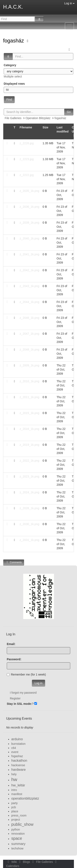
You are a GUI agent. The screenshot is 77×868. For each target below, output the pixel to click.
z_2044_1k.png (30, 302)
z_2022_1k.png (30, 461)
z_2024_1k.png (30, 492)
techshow (17, 848)
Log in (69, 3)
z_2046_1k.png (30, 318)
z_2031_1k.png (30, 540)
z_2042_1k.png (30, 270)
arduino (17, 739)
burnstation (18, 744)
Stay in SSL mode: (19, 704)
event (15, 752)
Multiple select (13, 76)
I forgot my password (23, 693)
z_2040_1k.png (30, 238)
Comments (14, 562)
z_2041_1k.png (30, 254)
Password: (14, 659)
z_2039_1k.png (30, 223)
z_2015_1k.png (30, 413)
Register (15, 698)
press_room (19, 815)
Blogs (24, 862)
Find (9, 100)
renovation (18, 834)
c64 (14, 748)
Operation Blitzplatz (38, 118)
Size (45, 127)
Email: (11, 644)
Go (69, 112)
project (16, 820)
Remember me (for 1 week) (26, 674)
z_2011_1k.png (30, 397)
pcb (14, 807)
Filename (26, 127)
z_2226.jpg (27, 143)
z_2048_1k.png (30, 350)
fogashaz (17, 756)
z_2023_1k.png (30, 476)
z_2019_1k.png (30, 445)
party (14, 803)
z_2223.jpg (27, 159)
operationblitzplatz (25, 798)
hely (14, 774)
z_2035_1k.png (30, 191)
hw (14, 779)
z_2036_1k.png (30, 207)
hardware (18, 770)
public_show (22, 824)
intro (14, 790)
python (16, 829)
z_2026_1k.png (30, 508)
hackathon (19, 761)
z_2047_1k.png (30, 334)
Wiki (12, 862)
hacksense (18, 765)
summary (18, 844)
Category (10, 65)
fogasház (14, 41)
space (17, 838)
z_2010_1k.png (30, 381)
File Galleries (13, 118)
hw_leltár (18, 785)
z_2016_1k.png (30, 429)
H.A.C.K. (13, 7)
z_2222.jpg (27, 175)
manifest (17, 794)
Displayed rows (14, 84)
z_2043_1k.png (30, 286)
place (15, 811)
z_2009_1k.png (30, 365)
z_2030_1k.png (30, 524)
